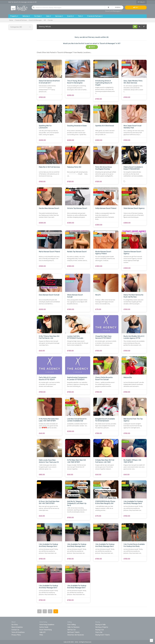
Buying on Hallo (100, 625)
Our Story (15, 625)
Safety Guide (44, 627)
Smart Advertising (46, 630)
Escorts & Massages (113, 11)
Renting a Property (102, 627)
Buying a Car (100, 630)
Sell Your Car (72, 630)
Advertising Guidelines (47, 625)
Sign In (92, 47)
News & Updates (17, 627)
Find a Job (99, 632)
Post (136, 7)
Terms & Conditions (18, 632)
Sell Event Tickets (73, 632)
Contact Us (15, 630)
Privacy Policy (16, 635)
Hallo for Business (73, 627)
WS (45, 20)
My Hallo (142, 2)
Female (50, 20)
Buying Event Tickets (103, 635)
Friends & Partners (21, 20)
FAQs (41, 635)
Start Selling (72, 625)
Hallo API (42, 632)
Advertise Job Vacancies (76, 635)
